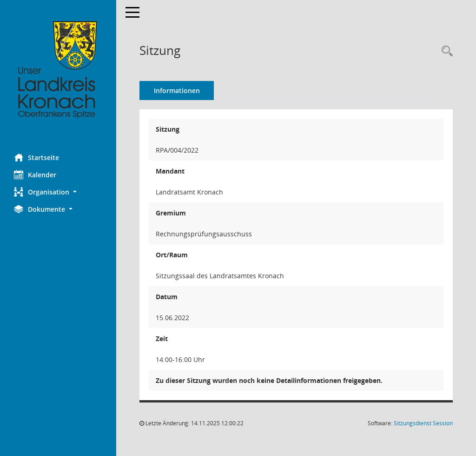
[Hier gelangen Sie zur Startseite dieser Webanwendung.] (58, 70)
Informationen (177, 91)
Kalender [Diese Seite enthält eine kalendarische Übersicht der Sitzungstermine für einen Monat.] (35, 174)
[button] (58, 192)
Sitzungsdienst (423, 423)
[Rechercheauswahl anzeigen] (445, 51)
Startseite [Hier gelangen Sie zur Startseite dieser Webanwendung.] (36, 157)
